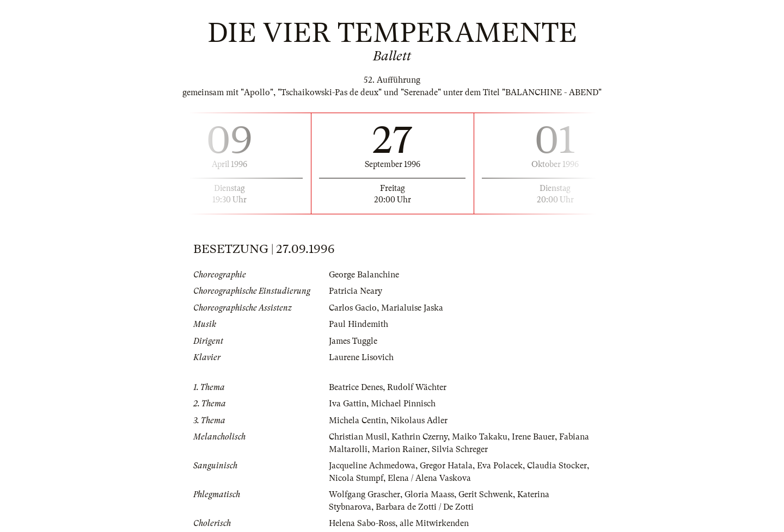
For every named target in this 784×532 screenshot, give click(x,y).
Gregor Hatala (446, 466)
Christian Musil (358, 437)
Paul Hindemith (359, 324)
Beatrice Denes (356, 387)
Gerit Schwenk (486, 494)
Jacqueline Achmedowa (372, 466)
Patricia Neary (356, 291)
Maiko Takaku (480, 437)
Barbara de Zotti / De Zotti (425, 507)
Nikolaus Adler (419, 420)
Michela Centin (357, 420)
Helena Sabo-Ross (362, 523)
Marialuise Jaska (412, 308)
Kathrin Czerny (419, 437)
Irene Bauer (533, 437)
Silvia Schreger (460, 449)
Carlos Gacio (353, 308)
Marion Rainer (400, 449)
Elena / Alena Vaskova (429, 478)
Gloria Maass (429, 494)
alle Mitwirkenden (434, 523)
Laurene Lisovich (361, 357)
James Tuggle (353, 341)
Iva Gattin (348, 404)
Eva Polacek (500, 466)
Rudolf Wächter (417, 387)
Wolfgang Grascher (365, 494)
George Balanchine (364, 275)
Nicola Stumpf (356, 478)
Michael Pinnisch (403, 404)
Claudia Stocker (557, 466)
